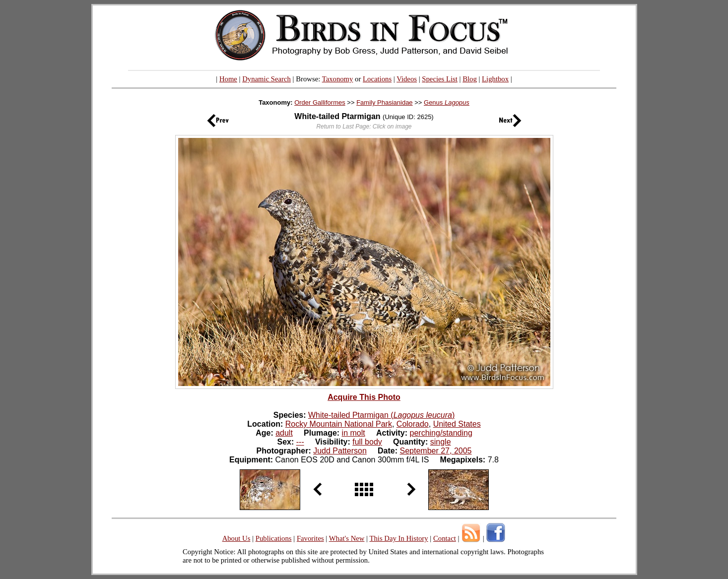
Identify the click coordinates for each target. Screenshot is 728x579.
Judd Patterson (340, 451)
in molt (354, 433)
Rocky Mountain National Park (339, 424)
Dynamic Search (266, 79)
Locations (377, 79)
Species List (440, 79)
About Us (236, 538)
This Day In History (398, 538)
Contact (445, 538)
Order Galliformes (320, 102)
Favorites (310, 538)
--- (300, 442)
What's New (347, 538)
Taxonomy (338, 79)
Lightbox (495, 79)
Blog (470, 79)
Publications (274, 538)
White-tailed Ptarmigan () (381, 415)
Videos (407, 79)
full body (367, 442)
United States (457, 424)
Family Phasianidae (384, 102)
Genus (447, 102)
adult (284, 433)
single (441, 442)
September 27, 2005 (435, 451)
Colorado (413, 424)
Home (228, 79)
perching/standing (441, 433)
